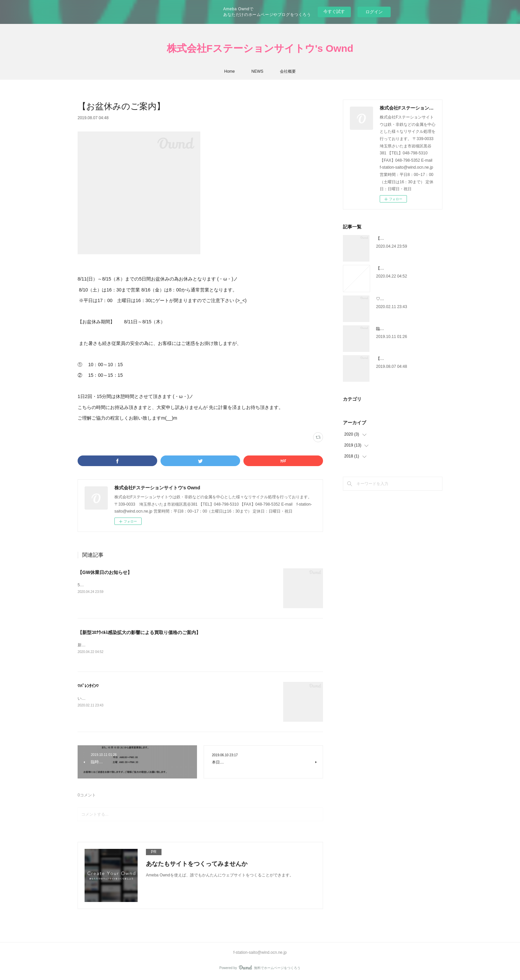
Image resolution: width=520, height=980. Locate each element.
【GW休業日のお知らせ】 (105, 572)
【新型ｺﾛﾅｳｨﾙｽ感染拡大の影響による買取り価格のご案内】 (139, 632)
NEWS (257, 71)
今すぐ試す (334, 11)
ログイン (374, 12)
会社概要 (288, 71)
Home (229, 71)
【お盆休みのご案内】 (396, 359)
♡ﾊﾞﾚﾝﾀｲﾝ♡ (88, 687)
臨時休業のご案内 (392, 329)
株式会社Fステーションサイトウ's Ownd (260, 48)
